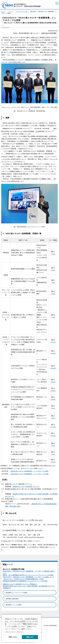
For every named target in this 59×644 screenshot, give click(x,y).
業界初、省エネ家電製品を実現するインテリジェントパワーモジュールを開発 (28, 575)
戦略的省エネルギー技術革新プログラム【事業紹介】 (20, 584)
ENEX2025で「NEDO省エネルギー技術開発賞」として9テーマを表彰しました (28, 577)
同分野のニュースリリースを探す (17, 593)
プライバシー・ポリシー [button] (14, 632)
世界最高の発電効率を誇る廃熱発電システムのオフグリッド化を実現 (25, 581)
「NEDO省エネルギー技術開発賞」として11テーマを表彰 (29, 471)
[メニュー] (57, 3)
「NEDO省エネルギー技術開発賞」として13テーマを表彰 (29, 474)
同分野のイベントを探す (14, 605)
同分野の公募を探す (12, 599)
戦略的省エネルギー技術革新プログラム (26, 487)
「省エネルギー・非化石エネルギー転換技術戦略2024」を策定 (23, 579)
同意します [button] (30, 637)
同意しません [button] (13, 637)
